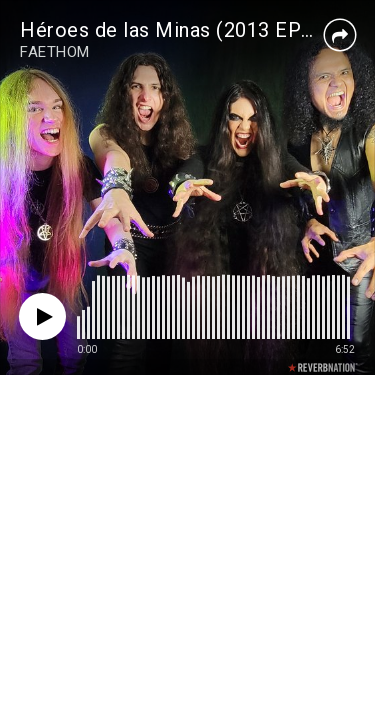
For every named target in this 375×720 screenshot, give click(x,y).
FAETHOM (55, 52)
